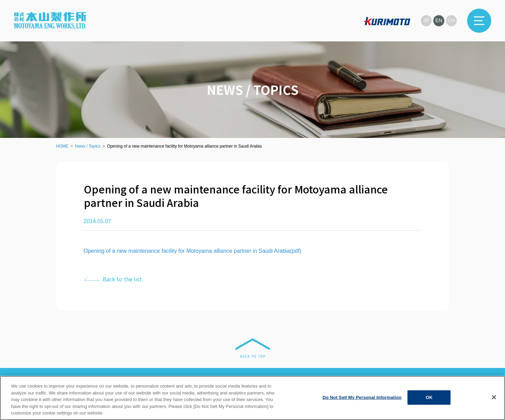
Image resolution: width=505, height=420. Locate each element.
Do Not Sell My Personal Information (362, 397)
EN (439, 21)
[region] (253, 398)
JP (426, 21)
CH (451, 21)
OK (429, 397)
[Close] (494, 397)
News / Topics (88, 146)
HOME (62, 146)
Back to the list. (123, 279)
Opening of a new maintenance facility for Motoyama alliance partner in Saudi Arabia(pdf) (193, 251)
